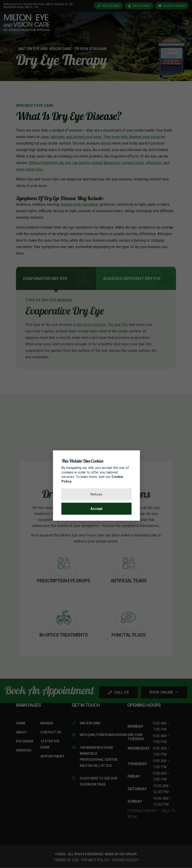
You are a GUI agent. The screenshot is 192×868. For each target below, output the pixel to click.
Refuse (96, 494)
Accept (96, 509)
